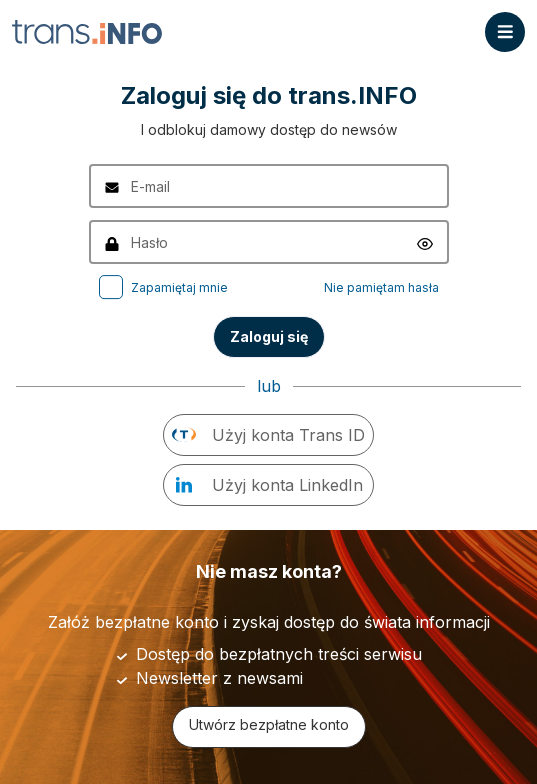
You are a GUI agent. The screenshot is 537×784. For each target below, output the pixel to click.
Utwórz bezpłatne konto (269, 724)
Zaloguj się (269, 336)
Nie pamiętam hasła (381, 287)
